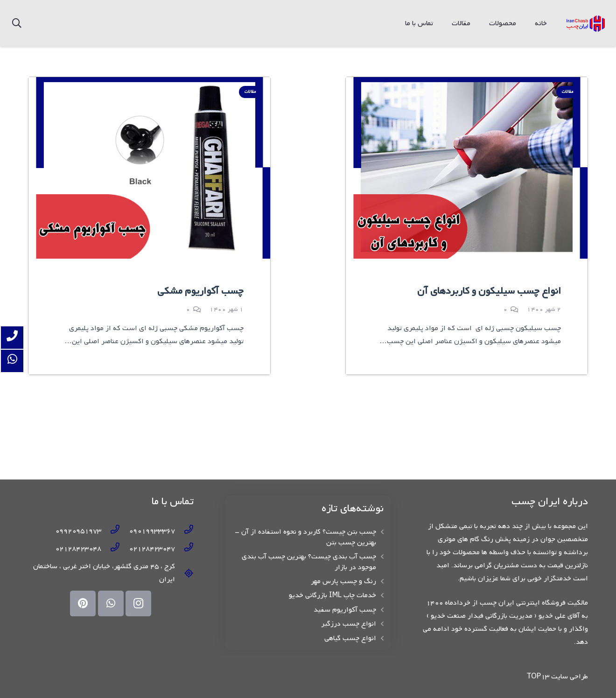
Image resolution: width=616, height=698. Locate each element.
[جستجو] (17, 24)
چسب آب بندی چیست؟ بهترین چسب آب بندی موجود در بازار (309, 562)
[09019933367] (184, 531)
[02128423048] (111, 549)
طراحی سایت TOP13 (557, 677)
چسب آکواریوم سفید (345, 610)
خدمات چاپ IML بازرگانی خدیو (332, 595)
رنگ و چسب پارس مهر (343, 581)
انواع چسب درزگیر (349, 624)
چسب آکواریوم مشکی (200, 291)
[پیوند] (586, 24)
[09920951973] (111, 531)
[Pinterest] (83, 603)
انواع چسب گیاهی (350, 638)
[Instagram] (138, 603)
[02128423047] (184, 549)
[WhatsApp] (111, 603)
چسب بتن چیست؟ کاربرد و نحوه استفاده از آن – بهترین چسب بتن (305, 537)
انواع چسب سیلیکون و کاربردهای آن (489, 291)
